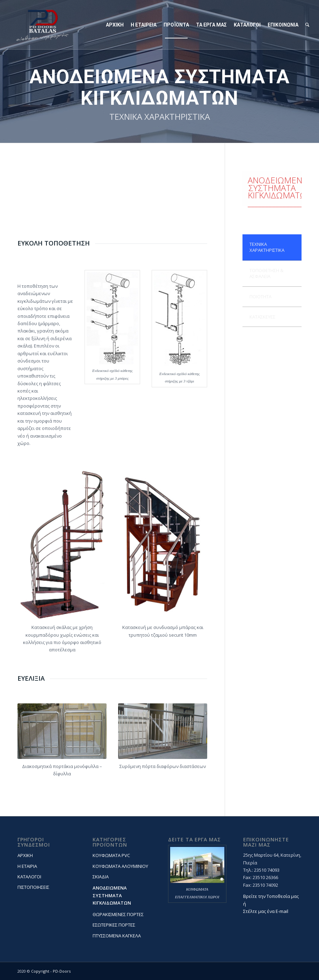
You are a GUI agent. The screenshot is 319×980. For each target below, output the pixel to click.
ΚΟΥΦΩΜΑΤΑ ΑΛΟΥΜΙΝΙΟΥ (120, 866)
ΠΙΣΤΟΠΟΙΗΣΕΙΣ (33, 887)
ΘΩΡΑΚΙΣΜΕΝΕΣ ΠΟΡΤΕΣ (118, 914)
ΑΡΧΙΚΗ (25, 855)
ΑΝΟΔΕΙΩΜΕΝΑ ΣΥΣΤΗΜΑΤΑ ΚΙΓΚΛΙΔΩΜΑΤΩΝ (112, 895)
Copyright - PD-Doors (51, 971)
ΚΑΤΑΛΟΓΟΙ (29, 877)
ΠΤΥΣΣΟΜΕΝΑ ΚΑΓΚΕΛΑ (117, 936)
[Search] (307, 25)
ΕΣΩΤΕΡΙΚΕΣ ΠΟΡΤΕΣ (114, 925)
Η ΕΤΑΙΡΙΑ (27, 866)
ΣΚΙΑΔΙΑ (101, 877)
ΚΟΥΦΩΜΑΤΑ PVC (111, 855)
